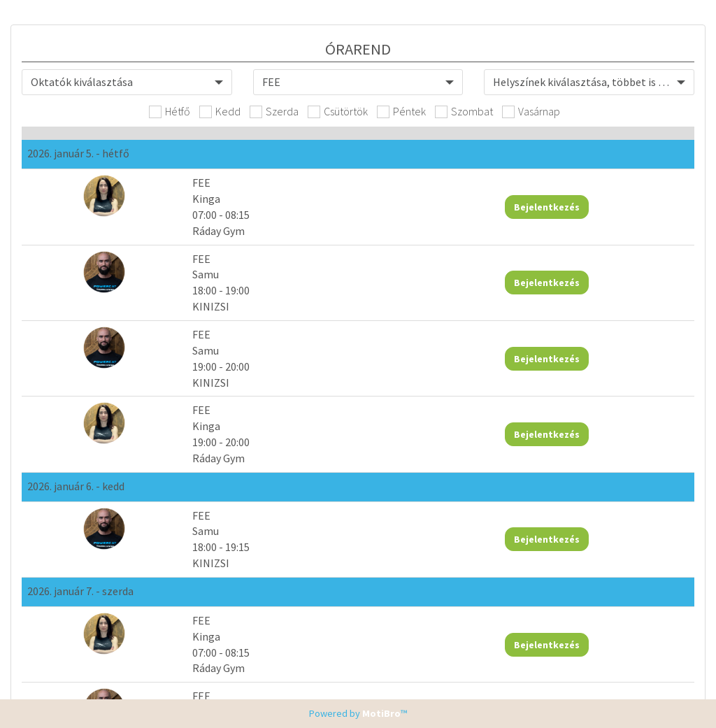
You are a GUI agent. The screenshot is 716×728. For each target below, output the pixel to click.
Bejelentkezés (547, 207)
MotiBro (381, 713)
